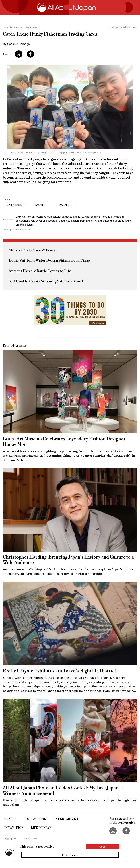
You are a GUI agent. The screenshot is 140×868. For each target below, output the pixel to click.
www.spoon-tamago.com (17, 229)
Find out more (70, 855)
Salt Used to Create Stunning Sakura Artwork (46, 281)
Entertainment (67, 819)
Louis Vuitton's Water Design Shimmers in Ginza (49, 261)
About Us (10, 839)
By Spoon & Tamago (16, 44)
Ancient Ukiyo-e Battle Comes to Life (40, 271)
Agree (102, 846)
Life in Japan (41, 828)
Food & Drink (35, 819)
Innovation (14, 828)
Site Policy (30, 839)
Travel (10, 819)
